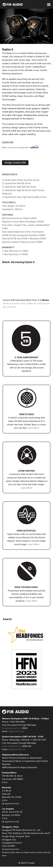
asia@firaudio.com (17, 749)
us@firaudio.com (16, 731)
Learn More (33, 428)
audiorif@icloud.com (12, 746)
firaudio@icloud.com (12, 728)
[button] (15, 163)
